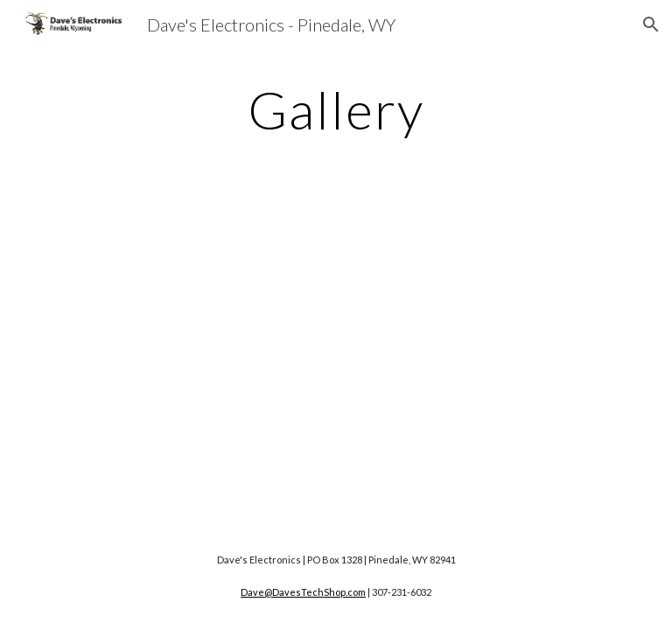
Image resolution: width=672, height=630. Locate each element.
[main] (336, 109)
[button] (651, 24)
